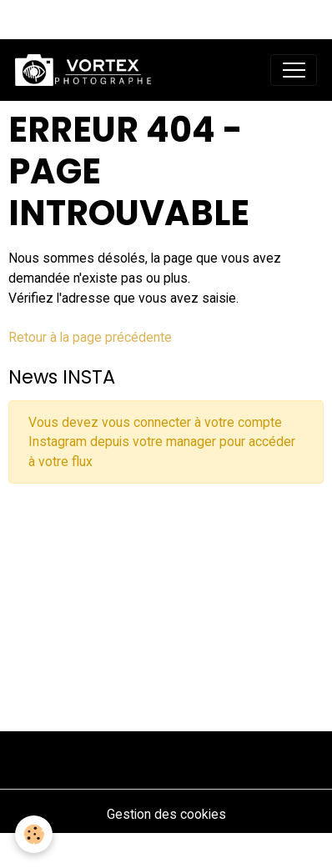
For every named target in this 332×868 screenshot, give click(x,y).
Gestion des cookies (166, 814)
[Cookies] (34, 834)
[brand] (87, 70)
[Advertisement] (166, 601)
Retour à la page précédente (90, 337)
